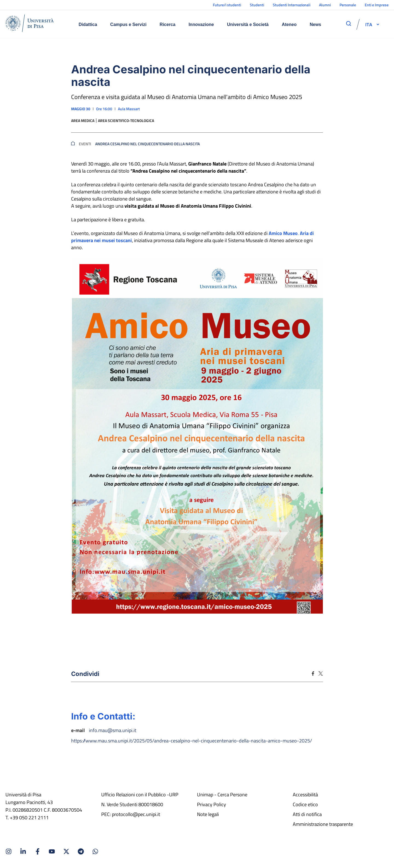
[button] (369, 24)
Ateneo (289, 24)
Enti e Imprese (377, 5)
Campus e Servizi (128, 24)
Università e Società (248, 24)
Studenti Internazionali (292, 5)
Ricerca (167, 24)
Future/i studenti (227, 5)
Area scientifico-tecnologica (126, 121)
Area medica (83, 121)
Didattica (88, 24)
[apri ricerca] (349, 24)
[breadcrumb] (73, 144)
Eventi (85, 144)
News (315, 24)
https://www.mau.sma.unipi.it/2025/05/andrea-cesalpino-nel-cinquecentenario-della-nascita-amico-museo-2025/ (192, 741)
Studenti (257, 5)
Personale (348, 5)
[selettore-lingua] (369, 24)
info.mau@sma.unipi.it (113, 730)
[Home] (30, 24)
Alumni (325, 5)
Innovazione (201, 24)
